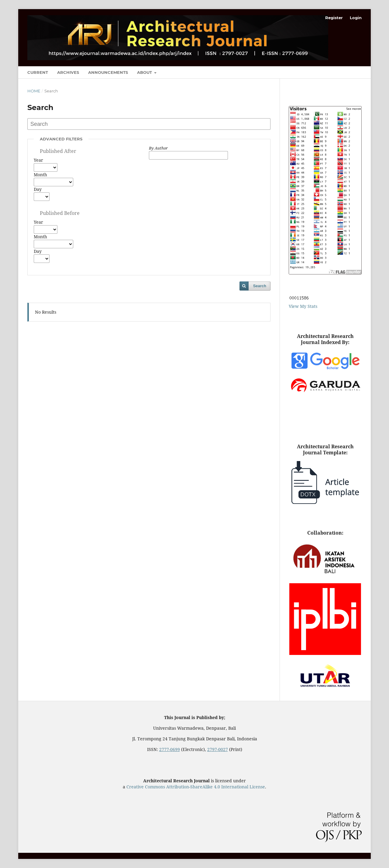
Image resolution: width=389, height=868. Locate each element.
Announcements (108, 72)
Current (38, 72)
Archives (68, 72)
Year (38, 160)
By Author (158, 148)
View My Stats (303, 306)
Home (34, 91)
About (145, 72)
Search (260, 286)
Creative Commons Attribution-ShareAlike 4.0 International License (196, 787)
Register (334, 18)
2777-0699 (170, 749)
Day (38, 189)
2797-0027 (218, 749)
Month (40, 175)
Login (356, 18)
